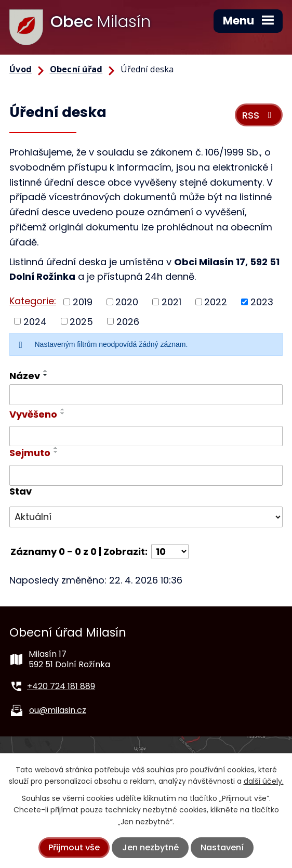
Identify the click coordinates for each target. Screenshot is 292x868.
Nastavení (222, 847)
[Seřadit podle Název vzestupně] (46, 371)
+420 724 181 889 (61, 686)
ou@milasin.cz (58, 710)
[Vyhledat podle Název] (146, 395)
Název (25, 376)
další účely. (264, 781)
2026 (128, 321)
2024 (35, 321)
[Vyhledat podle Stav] (146, 517)
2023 (262, 302)
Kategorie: (33, 301)
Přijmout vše (74, 847)
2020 (127, 302)
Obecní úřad (76, 69)
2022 (216, 302)
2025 (81, 321)
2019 (83, 302)
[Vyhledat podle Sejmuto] (146, 475)
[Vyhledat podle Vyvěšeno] (146, 436)
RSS (259, 115)
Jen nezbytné (150, 847)
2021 (171, 302)
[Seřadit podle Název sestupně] (46, 375)
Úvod (21, 69)
